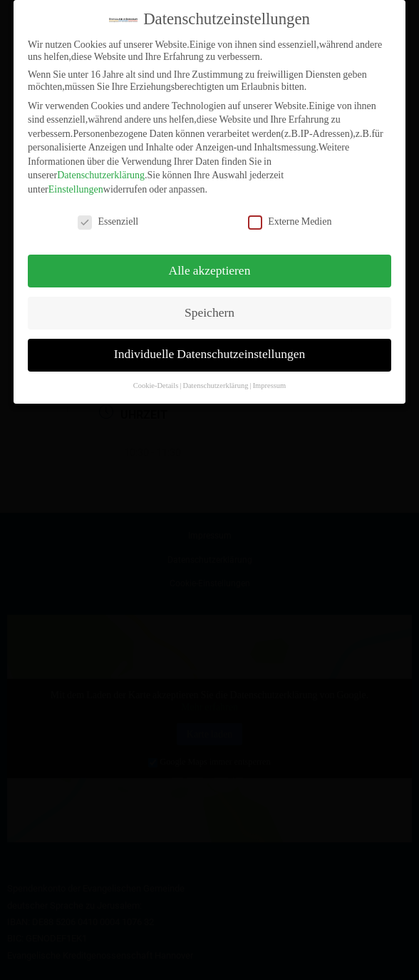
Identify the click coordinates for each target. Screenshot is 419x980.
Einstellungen (76, 182)
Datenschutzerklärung (101, 167)
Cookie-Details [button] (156, 378)
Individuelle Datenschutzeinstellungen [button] (209, 347)
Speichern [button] (209, 305)
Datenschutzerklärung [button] (215, 378)
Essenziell (108, 213)
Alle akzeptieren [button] (210, 262)
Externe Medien (290, 213)
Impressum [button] (270, 378)
